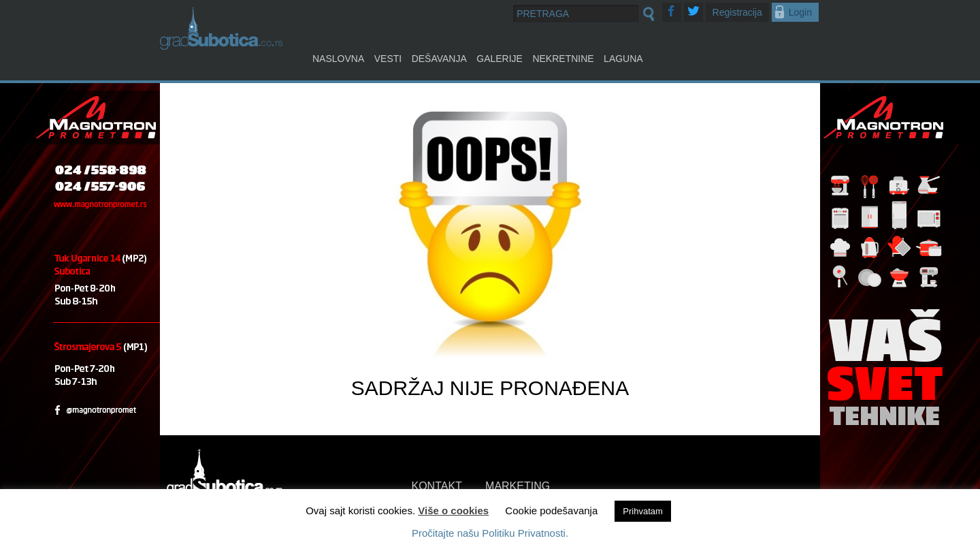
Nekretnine (563, 59)
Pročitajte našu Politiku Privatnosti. (490, 533)
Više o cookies (453, 511)
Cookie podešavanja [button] (551, 511)
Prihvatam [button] (643, 511)
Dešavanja (439, 59)
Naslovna (338, 59)
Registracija (737, 12)
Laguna (623, 59)
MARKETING (518, 486)
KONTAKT (437, 486)
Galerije (500, 59)
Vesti (388, 59)
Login (800, 12)
